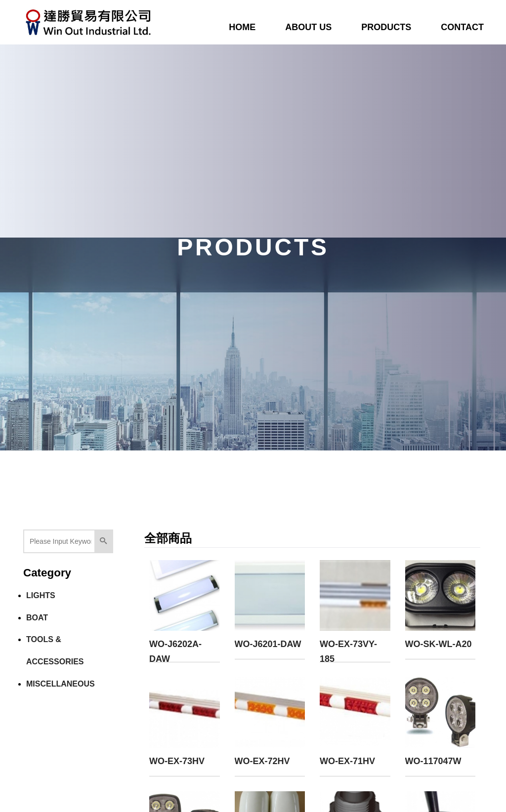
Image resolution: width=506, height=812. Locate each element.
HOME (242, 27)
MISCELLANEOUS (61, 684)
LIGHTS (41, 595)
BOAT (37, 618)
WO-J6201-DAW (268, 644)
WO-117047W (433, 761)
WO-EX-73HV (177, 761)
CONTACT (462, 27)
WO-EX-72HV (262, 761)
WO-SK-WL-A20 (439, 644)
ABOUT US (308, 27)
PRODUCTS (386, 27)
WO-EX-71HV (347, 761)
